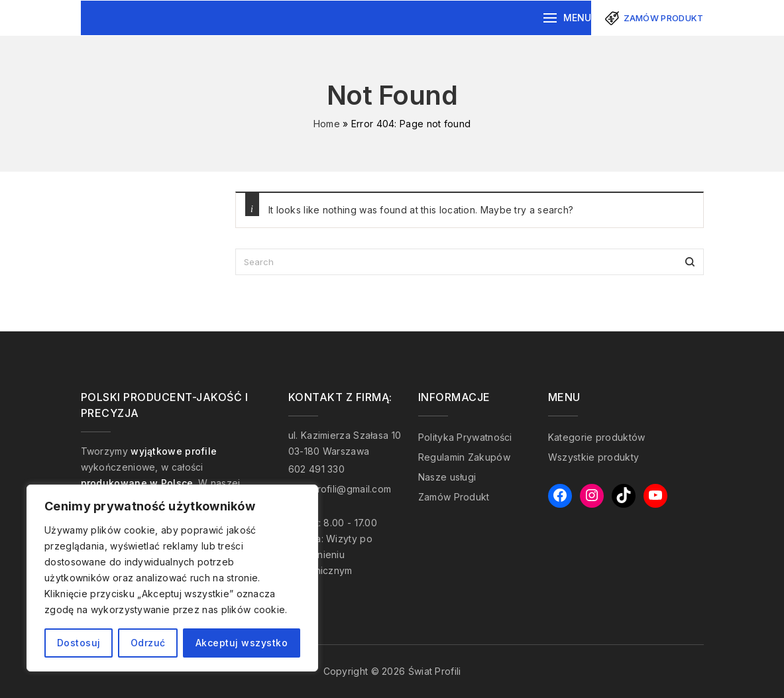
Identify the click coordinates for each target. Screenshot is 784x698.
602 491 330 (316, 469)
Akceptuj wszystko (242, 643)
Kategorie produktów (597, 437)
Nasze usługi (447, 477)
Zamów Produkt (454, 497)
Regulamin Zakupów (464, 457)
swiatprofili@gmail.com (340, 489)
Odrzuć (148, 643)
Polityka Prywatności (465, 437)
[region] (172, 578)
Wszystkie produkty (593, 457)
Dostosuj (79, 643)
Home (327, 124)
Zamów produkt (664, 18)
